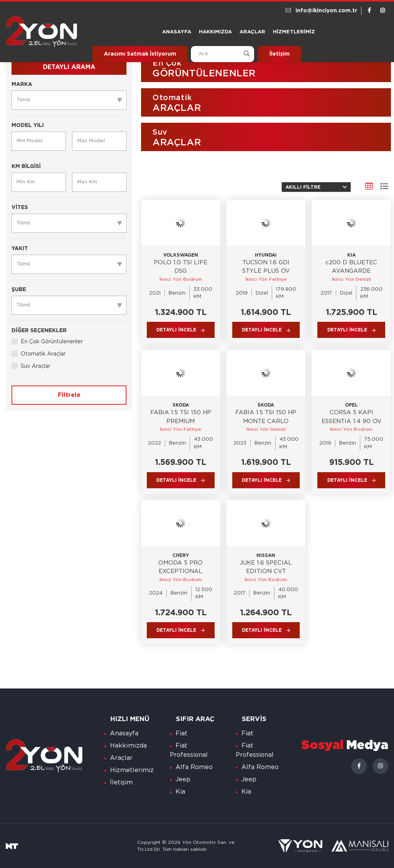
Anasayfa (177, 32)
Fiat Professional (189, 750)
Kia (180, 792)
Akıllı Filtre (303, 187)
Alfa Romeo (194, 767)
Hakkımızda (215, 32)
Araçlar (252, 32)
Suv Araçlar (35, 366)
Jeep (183, 779)
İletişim (280, 54)
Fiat (181, 733)
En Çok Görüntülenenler (52, 342)
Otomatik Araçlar (43, 354)
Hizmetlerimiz (294, 32)
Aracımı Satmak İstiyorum (140, 54)
